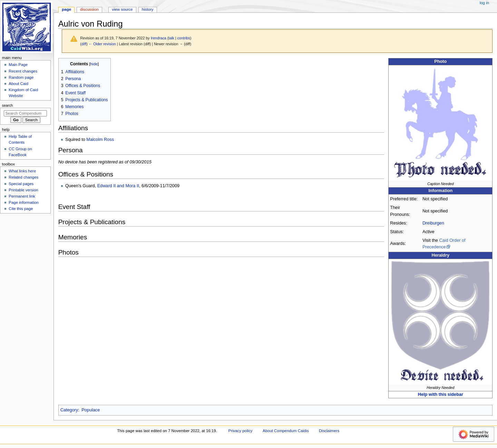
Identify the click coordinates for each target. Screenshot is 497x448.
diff (84, 44)
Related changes (23, 177)
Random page (21, 77)
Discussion (89, 9)
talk (171, 38)
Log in (484, 3)
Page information (24, 202)
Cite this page (21, 209)
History (148, 9)
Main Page (18, 65)
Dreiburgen (433, 223)
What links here (22, 171)
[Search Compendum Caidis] (25, 113)
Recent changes (23, 71)
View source (122, 9)
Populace (91, 410)
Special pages (21, 184)
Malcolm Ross (100, 140)
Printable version (23, 190)
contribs (184, 38)
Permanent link (22, 196)
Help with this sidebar (441, 394)
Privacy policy (241, 431)
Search (8, 105)
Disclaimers (329, 431)
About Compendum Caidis (286, 431)
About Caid (18, 84)
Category (69, 410)
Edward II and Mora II (118, 186)
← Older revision (102, 44)
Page (66, 9)
